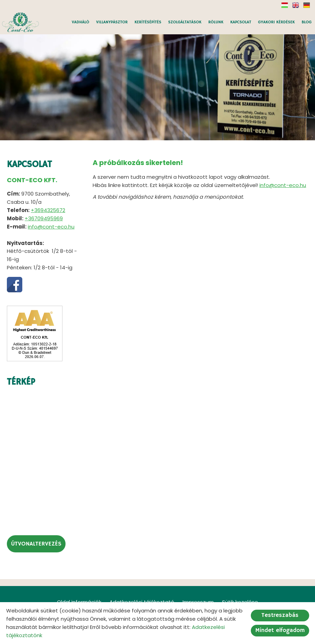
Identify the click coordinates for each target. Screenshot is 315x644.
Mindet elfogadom (280, 630)
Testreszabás (280, 615)
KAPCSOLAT (241, 22)
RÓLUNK (216, 22)
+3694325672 (48, 210)
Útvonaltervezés (36, 544)
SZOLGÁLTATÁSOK (185, 22)
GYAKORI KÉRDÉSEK (276, 22)
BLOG (307, 22)
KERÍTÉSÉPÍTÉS (148, 22)
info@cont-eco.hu (51, 227)
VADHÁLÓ (80, 22)
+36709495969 (44, 218)
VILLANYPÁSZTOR (112, 22)
